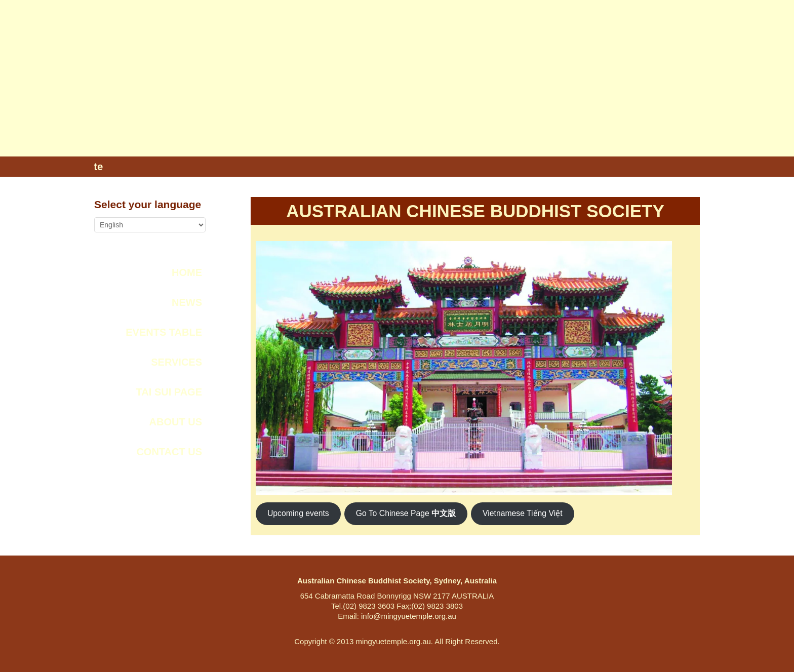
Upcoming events (298, 513)
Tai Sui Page (169, 392)
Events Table (164, 332)
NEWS (187, 302)
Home (187, 272)
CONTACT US (169, 452)
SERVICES (176, 362)
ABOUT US (176, 422)
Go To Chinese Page (406, 513)
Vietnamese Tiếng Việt (523, 513)
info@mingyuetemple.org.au (409, 616)
